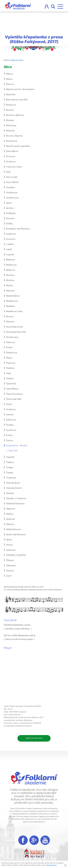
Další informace (52, 865)
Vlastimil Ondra (17, 60)
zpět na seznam (34, 738)
